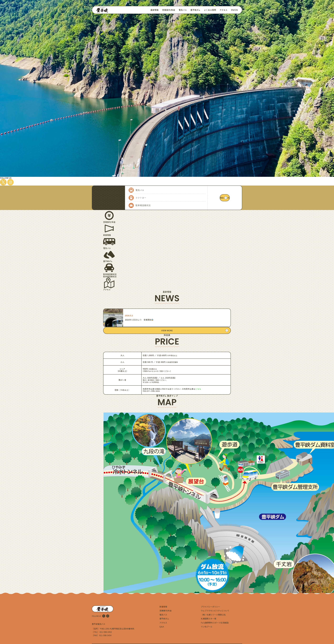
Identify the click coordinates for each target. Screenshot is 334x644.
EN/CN (234, 10)
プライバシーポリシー (210, 607)
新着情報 (163, 607)
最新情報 (154, 10)
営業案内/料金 (169, 10)
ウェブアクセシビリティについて (215, 611)
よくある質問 (210, 10)
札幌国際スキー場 (209, 619)
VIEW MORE (167, 330)
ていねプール (207, 627)
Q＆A (162, 627)
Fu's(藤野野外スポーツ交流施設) (215, 623)
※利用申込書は (191, 389)
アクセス (224, 10)
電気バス (183, 10)
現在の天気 (225, 198)
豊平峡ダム (195, 10)
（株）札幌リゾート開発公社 (213, 615)
